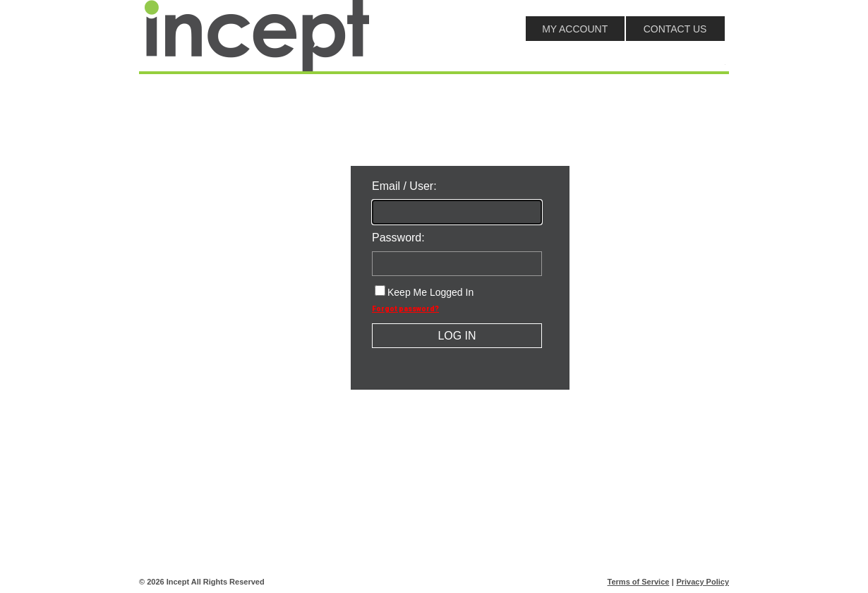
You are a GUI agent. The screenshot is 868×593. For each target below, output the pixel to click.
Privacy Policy (703, 582)
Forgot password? (405, 309)
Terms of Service (639, 582)
